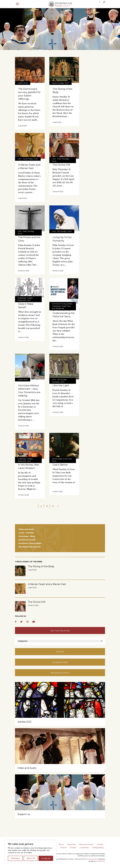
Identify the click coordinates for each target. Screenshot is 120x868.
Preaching (71, 844)
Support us (24, 814)
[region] (30, 852)
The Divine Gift (61, 165)
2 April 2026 (22, 198)
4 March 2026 (58, 491)
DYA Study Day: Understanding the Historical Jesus (64, 313)
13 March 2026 (58, 346)
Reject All (31, 858)
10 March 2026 (58, 412)
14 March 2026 (23, 337)
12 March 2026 (23, 426)
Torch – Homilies (26, 533)
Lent (29, 300)
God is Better (60, 465)
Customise (15, 858)
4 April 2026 (57, 122)
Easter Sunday (58, 83)
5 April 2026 (22, 126)
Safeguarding (98, 848)
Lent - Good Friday (25, 159)
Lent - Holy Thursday (60, 159)
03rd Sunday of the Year (62, 459)
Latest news (23, 83)
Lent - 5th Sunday (59, 231)
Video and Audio (26, 529)
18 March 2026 (58, 271)
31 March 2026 (58, 192)
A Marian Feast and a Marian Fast (47, 584)
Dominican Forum (27, 540)
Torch (67, 83)
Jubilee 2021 (24, 722)
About (61, 844)
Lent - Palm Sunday (26, 231)
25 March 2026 (24, 271)
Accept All (46, 858)
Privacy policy (92, 859)
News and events (86, 844)
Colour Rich (101, 861)
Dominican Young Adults (62, 304)
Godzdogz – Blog (27, 536)
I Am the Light (61, 386)
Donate (73, 848)
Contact (100, 844)
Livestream (84, 848)
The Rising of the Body (41, 566)
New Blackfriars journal (30, 547)
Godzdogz (22, 298)
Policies (63, 848)
